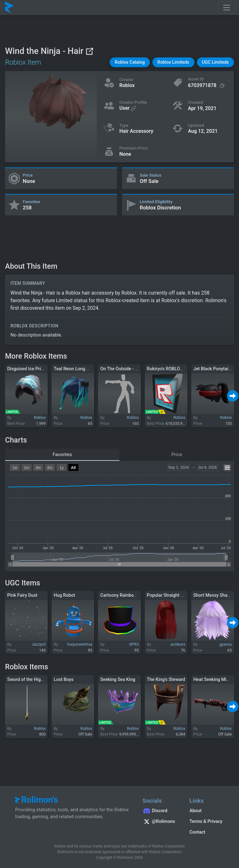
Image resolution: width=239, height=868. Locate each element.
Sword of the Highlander (32, 679)
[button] (130, 62)
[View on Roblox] (89, 51)
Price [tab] (177, 455)
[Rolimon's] (9, 8)
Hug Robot (64, 595)
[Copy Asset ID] (207, 86)
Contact (197, 832)
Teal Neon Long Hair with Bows (85, 369)
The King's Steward (166, 679)
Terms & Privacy (206, 821)
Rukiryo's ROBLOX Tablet (171, 369)
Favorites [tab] (62, 455)
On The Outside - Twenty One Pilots (136, 369)
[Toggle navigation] (227, 8)
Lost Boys (64, 679)
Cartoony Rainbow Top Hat (127, 595)
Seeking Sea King (118, 679)
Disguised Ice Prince (28, 369)
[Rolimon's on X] (160, 822)
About (195, 811)
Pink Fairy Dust (22, 595)
